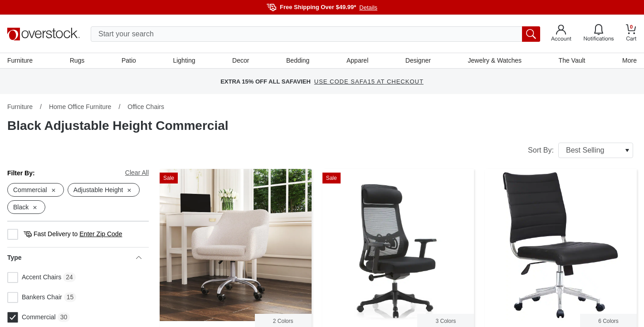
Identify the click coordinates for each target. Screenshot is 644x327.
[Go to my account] (561, 34)
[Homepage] (44, 34)
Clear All (137, 173)
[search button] (531, 34)
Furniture (20, 60)
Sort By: (581, 150)
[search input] (315, 34)
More (629, 60)
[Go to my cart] (631, 34)
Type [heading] (74, 258)
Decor (241, 60)
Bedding (298, 60)
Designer (418, 60)
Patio (129, 60)
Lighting (184, 60)
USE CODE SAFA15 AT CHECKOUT (369, 82)
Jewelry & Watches (495, 60)
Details (368, 7)
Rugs (77, 60)
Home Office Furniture (80, 107)
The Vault (572, 60)
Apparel (357, 60)
